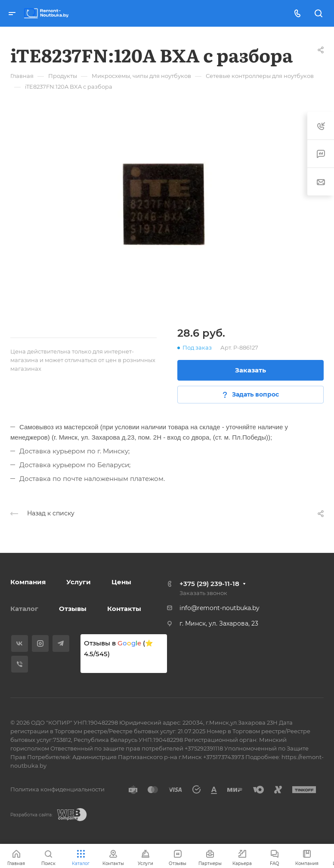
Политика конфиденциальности (57, 789)
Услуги (79, 582)
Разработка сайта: (31, 815)
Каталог (24, 609)
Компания (28, 582)
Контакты (124, 609)
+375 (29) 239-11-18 (209, 584)
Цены (121, 582)
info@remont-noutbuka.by (220, 608)
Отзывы (73, 609)
